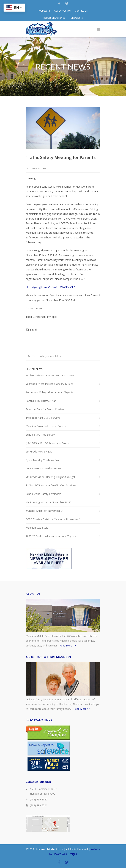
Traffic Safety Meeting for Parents (61, 157)
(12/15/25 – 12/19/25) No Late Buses (47, 443)
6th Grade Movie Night (39, 452)
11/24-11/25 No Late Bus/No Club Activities (51, 485)
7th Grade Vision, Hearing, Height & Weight (50, 477)
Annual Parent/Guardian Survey (44, 468)
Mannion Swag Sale (37, 528)
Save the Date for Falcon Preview (45, 409)
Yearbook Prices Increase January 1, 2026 (50, 384)
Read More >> (68, 645)
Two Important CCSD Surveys (43, 418)
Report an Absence (54, 18)
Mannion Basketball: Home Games (46, 426)
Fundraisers (76, 18)
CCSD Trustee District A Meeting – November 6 (53, 519)
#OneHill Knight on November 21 (45, 511)
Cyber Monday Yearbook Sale (43, 460)
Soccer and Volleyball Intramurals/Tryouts (50, 392)
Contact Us (81, 11)
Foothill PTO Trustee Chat (41, 401)
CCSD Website (62, 11)
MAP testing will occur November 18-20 (49, 502)
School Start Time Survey (40, 435)
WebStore (44, 11)
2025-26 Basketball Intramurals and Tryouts (51, 536)
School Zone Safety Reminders (43, 494)
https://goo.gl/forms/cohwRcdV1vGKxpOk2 (50, 287)
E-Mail (31, 330)
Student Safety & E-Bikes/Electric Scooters (50, 375)
